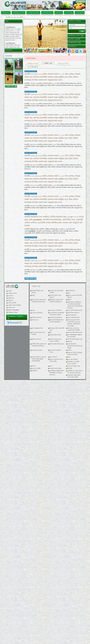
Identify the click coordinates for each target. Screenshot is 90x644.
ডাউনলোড (11, 298)
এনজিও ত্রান (11, 308)
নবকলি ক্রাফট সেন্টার (55, 335)
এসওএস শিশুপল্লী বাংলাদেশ (75, 310)
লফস (51, 366)
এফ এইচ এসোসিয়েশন (55, 310)
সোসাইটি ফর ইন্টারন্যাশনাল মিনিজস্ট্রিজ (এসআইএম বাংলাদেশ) (57, 373)
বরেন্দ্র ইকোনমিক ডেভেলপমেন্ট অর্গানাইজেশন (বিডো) (75, 346)
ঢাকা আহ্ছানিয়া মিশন (37, 328)
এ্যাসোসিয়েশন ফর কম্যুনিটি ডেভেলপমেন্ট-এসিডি (57, 314)
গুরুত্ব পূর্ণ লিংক (63, 64)
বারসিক (69, 350)
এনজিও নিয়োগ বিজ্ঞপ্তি (14, 305)
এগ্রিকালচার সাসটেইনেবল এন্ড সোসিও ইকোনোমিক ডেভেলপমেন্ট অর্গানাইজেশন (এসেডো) (75, 305)
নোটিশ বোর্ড (48, 64)
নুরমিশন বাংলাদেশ (36, 339)
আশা (69, 293)
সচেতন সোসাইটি (36, 368)
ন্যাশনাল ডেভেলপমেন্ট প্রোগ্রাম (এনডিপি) (55, 340)
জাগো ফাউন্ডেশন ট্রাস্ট (73, 318)
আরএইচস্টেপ (71, 291)
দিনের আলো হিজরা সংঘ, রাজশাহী (38, 333)
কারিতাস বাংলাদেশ (37, 318)
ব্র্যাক (69, 357)
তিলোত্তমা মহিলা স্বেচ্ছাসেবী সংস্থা (57, 329)
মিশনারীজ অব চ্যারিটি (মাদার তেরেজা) (73, 363)
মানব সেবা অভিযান (72, 359)
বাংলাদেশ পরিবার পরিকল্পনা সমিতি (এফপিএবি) (75, 354)
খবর (7, 21)
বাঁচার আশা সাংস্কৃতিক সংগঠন (55, 351)
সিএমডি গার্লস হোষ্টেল (55, 368)
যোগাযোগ (80, 12)
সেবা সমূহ (69, 12)
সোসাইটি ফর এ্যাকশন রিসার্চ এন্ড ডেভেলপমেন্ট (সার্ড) (75, 372)
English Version (81, 1)
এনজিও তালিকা (33, 12)
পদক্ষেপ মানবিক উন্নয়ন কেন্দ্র (75, 339)
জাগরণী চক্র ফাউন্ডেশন (56, 318)
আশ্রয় (33, 295)
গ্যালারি (59, 12)
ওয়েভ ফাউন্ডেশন (72, 315)
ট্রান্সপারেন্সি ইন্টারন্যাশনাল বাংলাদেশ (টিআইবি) (56, 321)
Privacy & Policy (13, 312)
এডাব (33, 310)
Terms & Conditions (14, 310)
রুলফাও (34, 366)
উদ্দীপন (69, 300)
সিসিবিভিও (34, 371)
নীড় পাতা (6, 12)
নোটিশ (10, 291)
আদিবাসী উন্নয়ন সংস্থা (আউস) (37, 292)
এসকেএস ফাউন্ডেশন (37, 313)
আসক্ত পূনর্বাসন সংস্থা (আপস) (55, 296)
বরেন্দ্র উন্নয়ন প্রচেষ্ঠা (37, 350)
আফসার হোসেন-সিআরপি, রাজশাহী (56, 292)
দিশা (50, 333)
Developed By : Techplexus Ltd (15, 317)
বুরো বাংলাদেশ (53, 357)
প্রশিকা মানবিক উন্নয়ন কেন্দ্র (57, 344)
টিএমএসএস (35, 320)
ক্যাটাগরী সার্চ (47, 12)
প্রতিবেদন (11, 301)
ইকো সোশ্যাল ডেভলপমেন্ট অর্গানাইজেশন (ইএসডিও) (39, 301)
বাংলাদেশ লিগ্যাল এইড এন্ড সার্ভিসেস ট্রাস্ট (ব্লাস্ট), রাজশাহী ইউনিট (39, 359)
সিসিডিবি (70, 368)
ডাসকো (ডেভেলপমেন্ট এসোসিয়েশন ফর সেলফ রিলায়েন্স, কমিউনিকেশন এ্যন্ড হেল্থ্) (74, 323)
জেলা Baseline (33, 67)
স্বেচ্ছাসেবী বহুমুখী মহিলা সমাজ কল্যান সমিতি (74, 376)
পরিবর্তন (70, 342)
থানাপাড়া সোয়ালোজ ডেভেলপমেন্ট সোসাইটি (74, 329)
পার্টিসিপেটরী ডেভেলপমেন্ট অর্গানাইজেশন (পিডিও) (39, 345)
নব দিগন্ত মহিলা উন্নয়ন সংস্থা (75, 333)
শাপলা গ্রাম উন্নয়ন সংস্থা (74, 366)
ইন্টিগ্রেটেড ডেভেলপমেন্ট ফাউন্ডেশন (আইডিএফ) (56, 301)
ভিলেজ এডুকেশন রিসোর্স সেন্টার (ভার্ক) (56, 360)
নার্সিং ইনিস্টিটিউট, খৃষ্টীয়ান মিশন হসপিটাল (74, 336)
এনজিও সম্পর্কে (18, 12)
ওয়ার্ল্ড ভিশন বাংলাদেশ (73, 313)
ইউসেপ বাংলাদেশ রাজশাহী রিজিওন (74, 296)
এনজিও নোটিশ (12, 303)
